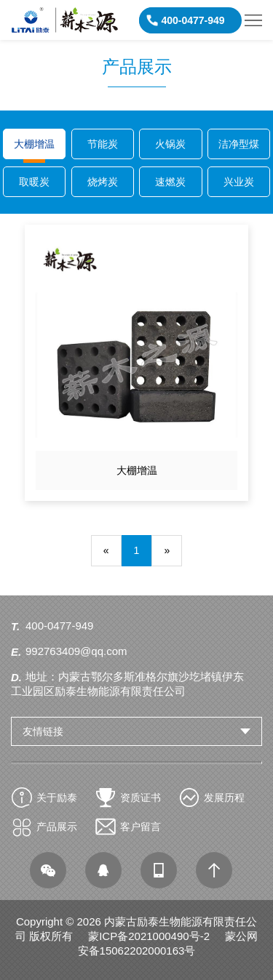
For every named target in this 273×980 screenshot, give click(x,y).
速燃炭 (170, 182)
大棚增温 (34, 144)
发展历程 (224, 798)
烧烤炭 (103, 182)
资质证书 (141, 798)
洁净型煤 (239, 144)
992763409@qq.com (76, 651)
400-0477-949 (59, 626)
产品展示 (57, 827)
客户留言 (141, 827)
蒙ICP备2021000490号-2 (149, 936)
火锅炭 (170, 144)
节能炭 (103, 144)
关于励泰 (57, 798)
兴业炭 (239, 182)
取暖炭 (34, 182)
